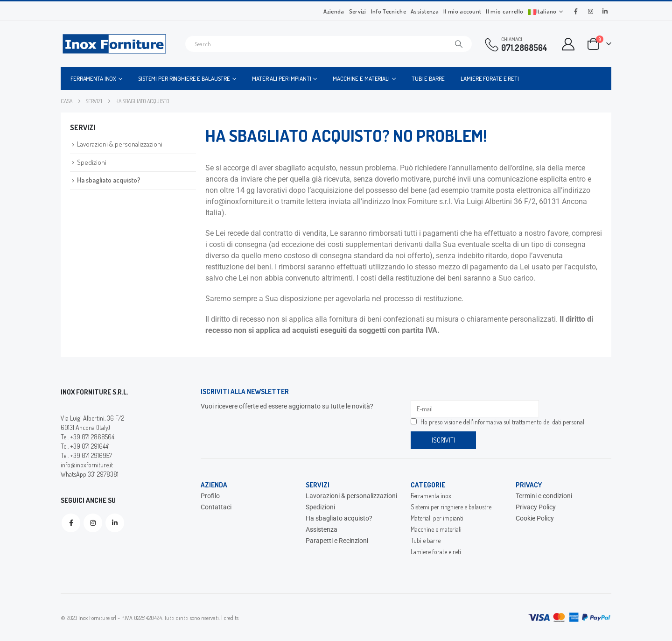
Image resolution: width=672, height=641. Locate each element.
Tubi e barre (428, 78)
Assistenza (425, 11)
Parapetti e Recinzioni (337, 541)
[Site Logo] (114, 44)
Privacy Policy (536, 507)
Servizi (358, 11)
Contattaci (216, 507)
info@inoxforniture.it (87, 465)
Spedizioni (92, 162)
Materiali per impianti (281, 78)
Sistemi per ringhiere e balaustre (184, 78)
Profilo (210, 496)
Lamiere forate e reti (490, 78)
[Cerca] (459, 44)
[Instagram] (590, 11)
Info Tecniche (388, 11)
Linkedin (115, 523)
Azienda (334, 11)
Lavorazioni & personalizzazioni (120, 144)
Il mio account (462, 11)
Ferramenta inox (93, 78)
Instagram (93, 523)
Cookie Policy (535, 518)
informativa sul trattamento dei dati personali (529, 422)
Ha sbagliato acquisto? (109, 180)
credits (231, 618)
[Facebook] (576, 11)
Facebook (71, 523)
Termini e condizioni (544, 496)
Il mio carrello (504, 11)
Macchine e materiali (361, 78)
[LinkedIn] (605, 11)
